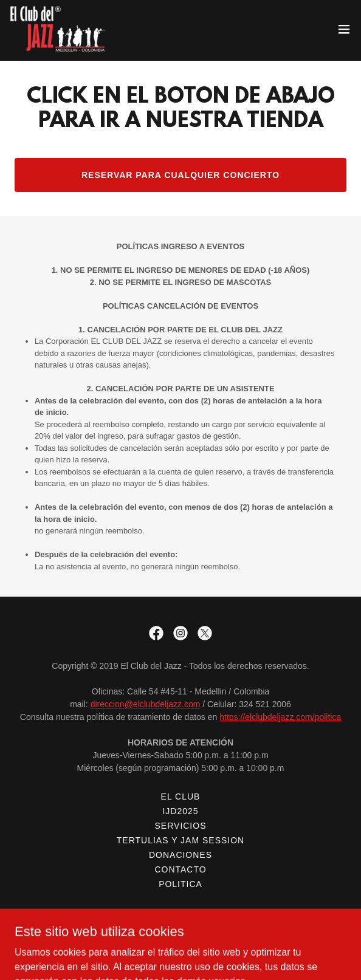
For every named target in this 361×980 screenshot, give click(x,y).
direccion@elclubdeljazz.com (146, 704)
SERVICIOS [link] (181, 826)
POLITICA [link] (180, 884)
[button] (344, 29)
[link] (59, 29)
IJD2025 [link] (180, 811)
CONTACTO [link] (180, 869)
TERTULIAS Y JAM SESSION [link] (180, 840)
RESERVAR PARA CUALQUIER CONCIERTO (180, 175)
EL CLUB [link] (181, 797)
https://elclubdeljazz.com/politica (280, 717)
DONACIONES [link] (180, 855)
